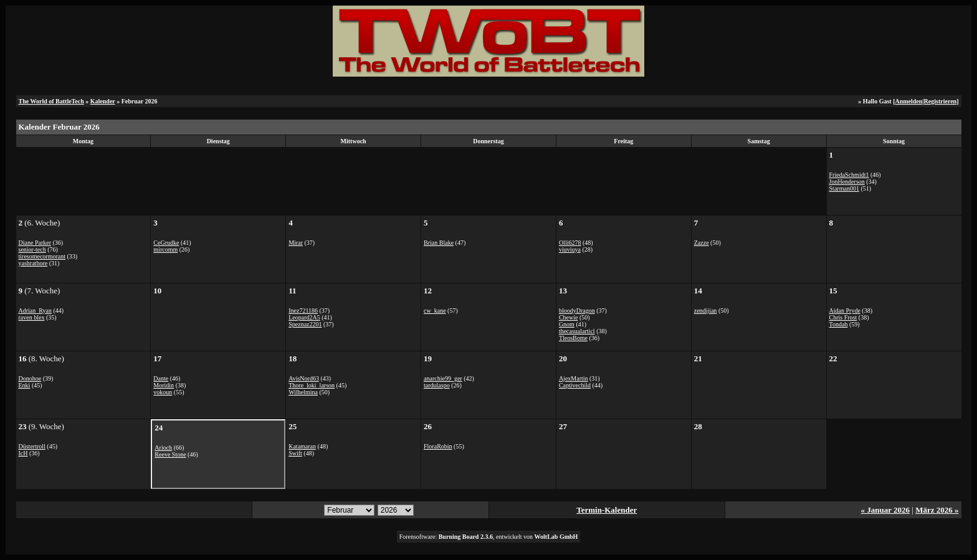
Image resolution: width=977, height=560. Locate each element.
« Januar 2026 (886, 510)
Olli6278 (570, 243)
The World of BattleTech (51, 101)
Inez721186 (303, 311)
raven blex (32, 317)
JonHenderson (847, 182)
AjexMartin (574, 378)
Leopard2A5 (304, 317)
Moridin (164, 385)
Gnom (567, 324)
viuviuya (570, 249)
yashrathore (33, 263)
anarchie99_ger (443, 378)
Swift (295, 453)
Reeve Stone (170, 454)
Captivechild (575, 385)
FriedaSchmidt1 (849, 175)
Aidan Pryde (845, 311)
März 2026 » (937, 510)
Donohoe (30, 378)
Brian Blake (439, 243)
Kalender (103, 101)
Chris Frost (843, 317)
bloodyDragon (577, 311)
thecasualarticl (577, 331)
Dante (161, 378)
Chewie (569, 317)
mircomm (165, 249)
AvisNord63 (304, 378)
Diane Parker (35, 243)
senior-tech (32, 249)
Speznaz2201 (305, 324)
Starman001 (844, 188)
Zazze (702, 243)
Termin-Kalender (607, 510)
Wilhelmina (303, 392)
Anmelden (908, 101)
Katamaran (302, 446)
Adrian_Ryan (35, 311)
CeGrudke (166, 243)
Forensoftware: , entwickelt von (489, 537)
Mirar (296, 243)
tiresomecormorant (42, 256)
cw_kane (435, 311)
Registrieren (941, 101)
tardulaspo (437, 385)
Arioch (163, 448)
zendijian (706, 311)
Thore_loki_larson (312, 385)
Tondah (839, 324)
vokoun (163, 392)
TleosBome (573, 338)
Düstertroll (32, 446)
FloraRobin (438, 446)
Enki (25, 385)
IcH (23, 453)
